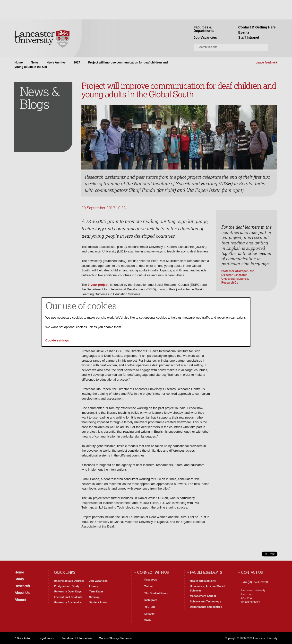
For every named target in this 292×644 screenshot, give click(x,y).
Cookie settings (57, 340)
